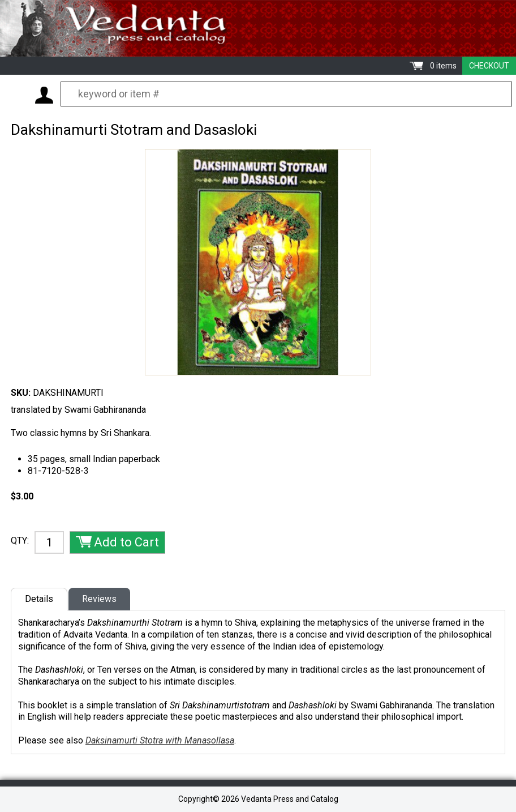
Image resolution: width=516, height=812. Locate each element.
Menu (17, 95)
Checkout (489, 66)
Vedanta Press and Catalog (258, 28)
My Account (44, 95)
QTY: (20, 540)
